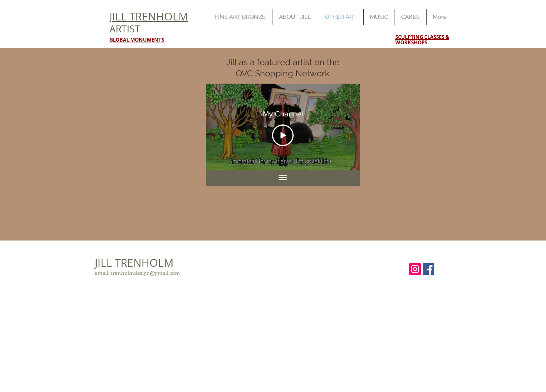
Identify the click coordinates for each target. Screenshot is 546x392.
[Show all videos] (283, 178)
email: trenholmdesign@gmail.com (137, 273)
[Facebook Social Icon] (428, 269)
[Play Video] (283, 135)
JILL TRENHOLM (134, 263)
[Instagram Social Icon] (415, 269)
